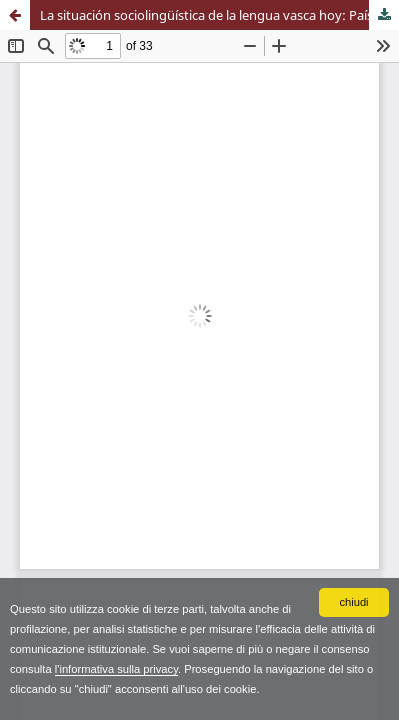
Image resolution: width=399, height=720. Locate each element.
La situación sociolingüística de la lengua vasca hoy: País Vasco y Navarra (219, 15)
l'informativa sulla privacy (116, 669)
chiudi (353, 602)
